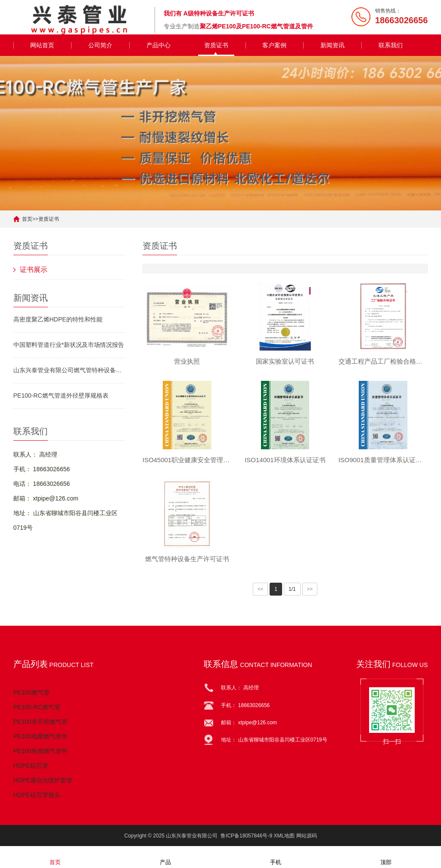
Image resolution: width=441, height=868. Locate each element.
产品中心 (158, 45)
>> (310, 589)
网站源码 (307, 836)
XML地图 (284, 836)
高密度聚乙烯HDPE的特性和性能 (58, 319)
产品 (165, 857)
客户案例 (274, 45)
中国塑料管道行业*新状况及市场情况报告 (69, 345)
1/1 (292, 589)
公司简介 (100, 45)
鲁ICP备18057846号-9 (246, 836)
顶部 (386, 857)
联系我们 (391, 45)
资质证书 (216, 45)
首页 (27, 219)
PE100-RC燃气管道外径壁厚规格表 (61, 395)
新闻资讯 (332, 45)
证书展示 (34, 270)
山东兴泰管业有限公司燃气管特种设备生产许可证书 (69, 370)
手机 (276, 857)
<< (261, 589)
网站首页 (42, 45)
